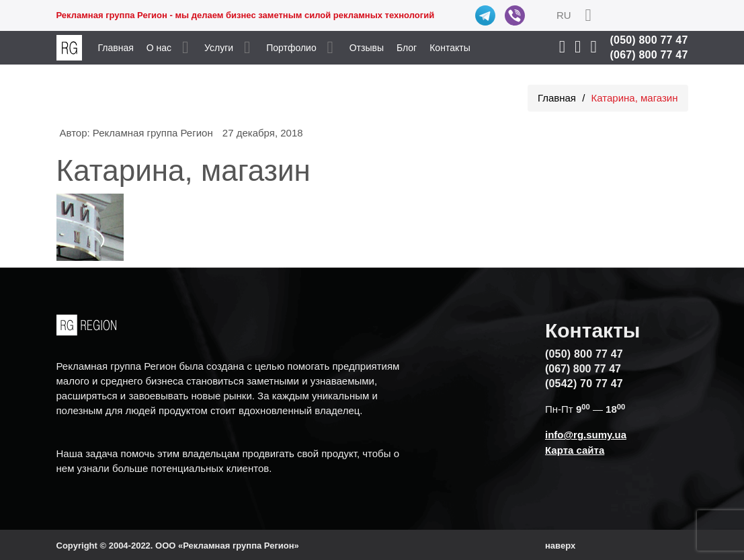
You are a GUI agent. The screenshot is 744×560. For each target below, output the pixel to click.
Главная (116, 48)
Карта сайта (575, 450)
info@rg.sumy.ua (586, 435)
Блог (407, 48)
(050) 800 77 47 (649, 40)
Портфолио (291, 48)
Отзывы (367, 48)
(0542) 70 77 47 (584, 384)
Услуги (219, 48)
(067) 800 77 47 (649, 55)
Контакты (450, 48)
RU (564, 15)
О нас (159, 48)
